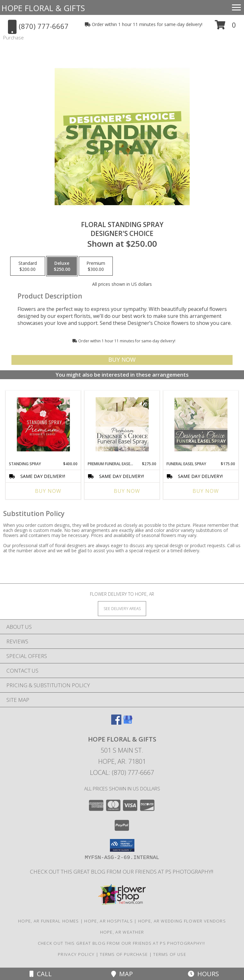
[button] (225, 27)
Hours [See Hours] (203, 974)
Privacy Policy (76, 954)
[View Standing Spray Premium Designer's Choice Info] (43, 424)
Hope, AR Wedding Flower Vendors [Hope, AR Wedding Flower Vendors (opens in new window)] (182, 921)
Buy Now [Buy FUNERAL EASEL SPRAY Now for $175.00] (206, 491)
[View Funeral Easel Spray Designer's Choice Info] (201, 424)
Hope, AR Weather (122, 932)
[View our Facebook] (116, 723)
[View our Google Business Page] (128, 723)
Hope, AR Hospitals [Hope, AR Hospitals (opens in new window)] (108, 921)
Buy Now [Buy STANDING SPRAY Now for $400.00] (48, 491)
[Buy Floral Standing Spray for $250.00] (122, 360)
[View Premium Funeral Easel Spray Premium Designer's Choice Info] (122, 424)
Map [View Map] (122, 974)
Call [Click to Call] (41, 974)
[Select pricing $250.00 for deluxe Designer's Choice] (62, 266)
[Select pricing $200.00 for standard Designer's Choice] (28, 266)
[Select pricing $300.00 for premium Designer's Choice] (96, 266)
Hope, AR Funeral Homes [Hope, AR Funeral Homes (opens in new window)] (49, 921)
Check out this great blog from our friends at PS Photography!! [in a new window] (122, 872)
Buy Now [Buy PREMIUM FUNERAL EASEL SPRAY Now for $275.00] (127, 491)
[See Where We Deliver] (122, 608)
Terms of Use (170, 954)
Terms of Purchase (124, 954)
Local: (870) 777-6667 (122, 772)
